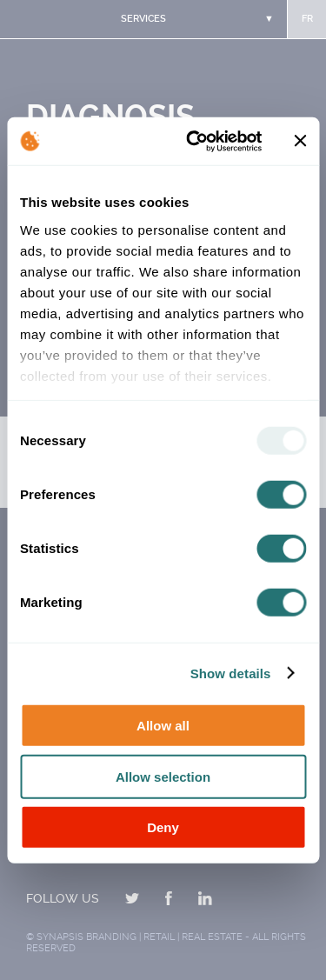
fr (307, 19)
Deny (163, 827)
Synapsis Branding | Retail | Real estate (140, 937)
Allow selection (163, 776)
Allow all (163, 726)
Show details (231, 673)
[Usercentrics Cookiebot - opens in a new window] (194, 141)
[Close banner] (300, 141)
